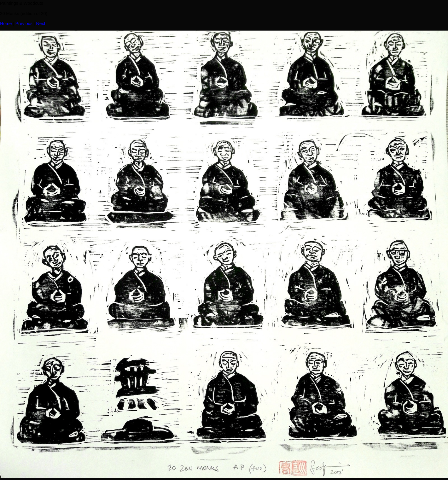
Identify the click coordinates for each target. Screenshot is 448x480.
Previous (24, 23)
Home (6, 23)
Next (41, 23)
